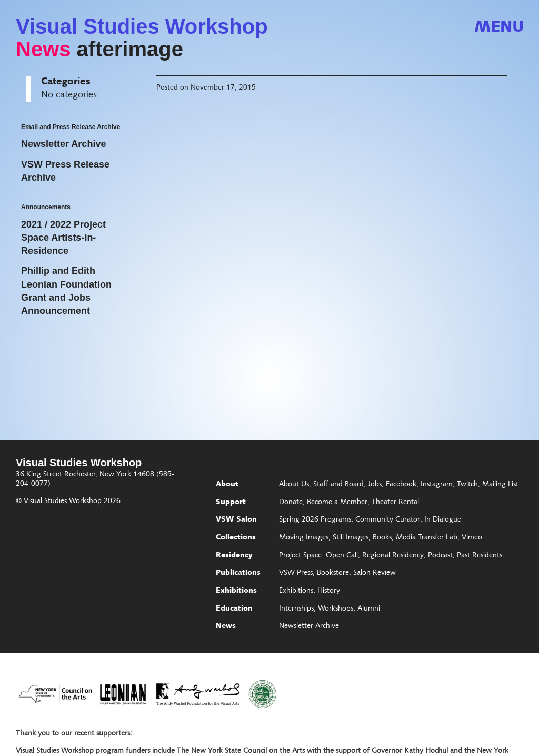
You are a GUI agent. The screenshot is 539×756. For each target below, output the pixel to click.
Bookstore (333, 573)
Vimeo (472, 538)
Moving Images (304, 538)
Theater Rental (395, 503)
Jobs (375, 485)
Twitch (467, 485)
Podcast (440, 556)
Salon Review (375, 573)
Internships (296, 609)
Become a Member (337, 503)
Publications (238, 573)
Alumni (369, 609)
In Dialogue (443, 520)
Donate (291, 503)
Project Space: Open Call (318, 556)
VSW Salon (236, 520)
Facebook (401, 485)
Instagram (437, 485)
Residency (234, 556)
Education (234, 609)
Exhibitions (236, 591)
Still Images (351, 538)
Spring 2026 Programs (315, 520)
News (43, 49)
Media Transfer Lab (427, 538)
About (227, 485)
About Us (294, 485)
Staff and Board (338, 485)
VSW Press (296, 573)
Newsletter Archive (309, 626)
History (329, 591)
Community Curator (388, 520)
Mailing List (500, 485)
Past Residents (480, 556)
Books (382, 538)
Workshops (336, 609)
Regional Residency (393, 556)
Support (231, 503)
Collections (236, 538)
